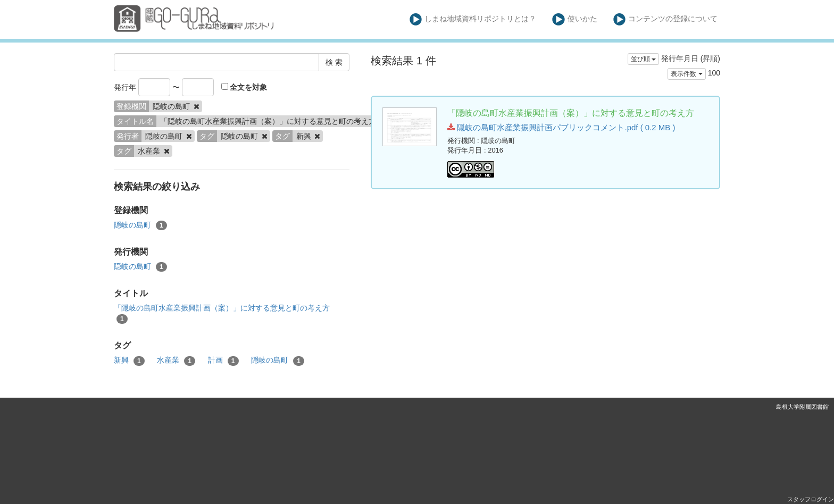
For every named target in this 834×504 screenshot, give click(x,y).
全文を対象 (244, 87)
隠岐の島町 (140, 225)
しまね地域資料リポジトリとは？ (473, 19)
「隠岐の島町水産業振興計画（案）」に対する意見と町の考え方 (222, 314)
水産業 (176, 360)
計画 (223, 360)
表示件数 (686, 74)
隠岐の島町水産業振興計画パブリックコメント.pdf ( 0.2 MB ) (561, 127)
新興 (129, 360)
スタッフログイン (811, 499)
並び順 (643, 59)
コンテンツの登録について (666, 19)
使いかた (575, 19)
